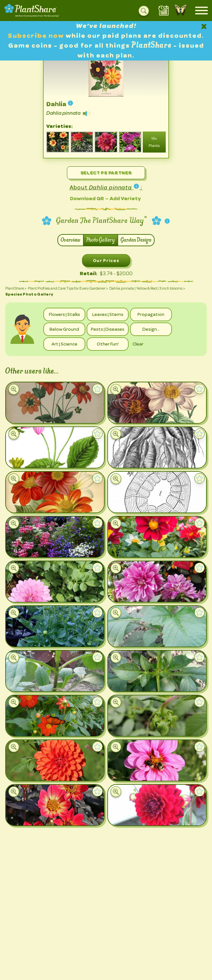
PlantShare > (16, 288)
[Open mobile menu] (201, 11)
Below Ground (64, 329)
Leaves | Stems (108, 314)
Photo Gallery (101, 240)
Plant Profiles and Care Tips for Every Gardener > (68, 288)
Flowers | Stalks (64, 314)
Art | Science (64, 344)
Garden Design (136, 240)
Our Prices (106, 260)
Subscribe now (37, 36)
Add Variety (125, 198)
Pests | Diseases (108, 329)
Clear (138, 344)
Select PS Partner (106, 173)
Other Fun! (108, 344)
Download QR (87, 198)
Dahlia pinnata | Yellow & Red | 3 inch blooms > (147, 288)
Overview (71, 240)
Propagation (151, 314)
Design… (151, 329)
